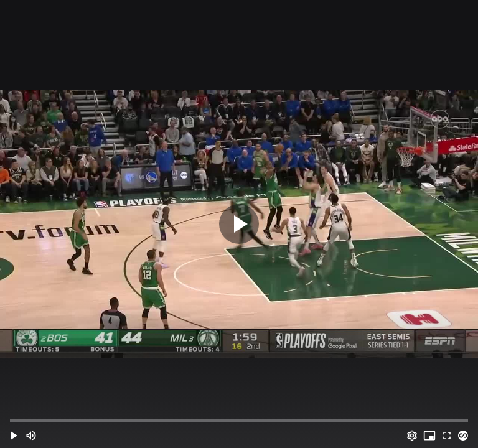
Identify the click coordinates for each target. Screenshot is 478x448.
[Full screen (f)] (447, 436)
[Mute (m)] (31, 436)
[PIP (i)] (429, 436)
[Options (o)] (412, 436)
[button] (14, 436)
